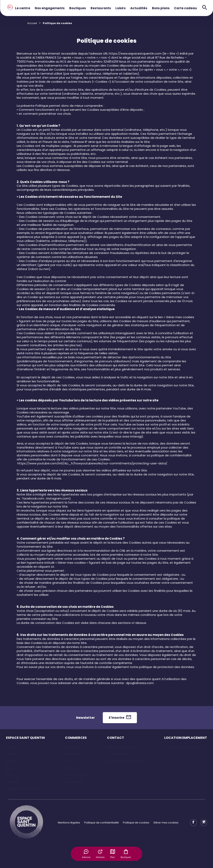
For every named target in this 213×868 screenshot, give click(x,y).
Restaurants (101, 8)
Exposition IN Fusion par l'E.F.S (25, 789)
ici (52, 567)
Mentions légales (69, 823)
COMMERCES (76, 738)
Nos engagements (50, 8)
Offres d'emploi (75, 775)
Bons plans (161, 8)
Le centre (23, 8)
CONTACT (116, 738)
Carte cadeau (185, 8)
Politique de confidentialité (101, 823)
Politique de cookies (136, 823)
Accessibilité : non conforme (125, 761)
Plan (113, 854)
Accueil (32, 23)
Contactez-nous (118, 754)
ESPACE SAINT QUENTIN (25, 738)
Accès (10, 768)
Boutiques (78, 8)
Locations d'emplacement (181, 747)
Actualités (139, 8)
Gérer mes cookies (166, 823)
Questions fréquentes (121, 747)
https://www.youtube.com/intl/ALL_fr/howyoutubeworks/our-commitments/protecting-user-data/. (93, 463)
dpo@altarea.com (140, 683)
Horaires (12, 754)
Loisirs (121, 8)
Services (12, 761)
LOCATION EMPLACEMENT (186, 738)
